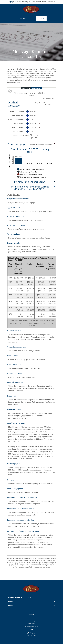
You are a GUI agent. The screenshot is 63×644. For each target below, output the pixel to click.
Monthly (35, 138)
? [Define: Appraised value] (28, 115)
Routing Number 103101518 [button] (19, 597)
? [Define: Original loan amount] (28, 111)
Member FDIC (31, 624)
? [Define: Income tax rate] (28, 131)
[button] (31, 104)
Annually (35, 135)
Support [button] (12, 606)
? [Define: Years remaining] (28, 127)
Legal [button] (11, 601)
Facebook (31, 615)
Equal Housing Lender (32, 626)
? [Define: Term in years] (28, 123)
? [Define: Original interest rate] (28, 119)
